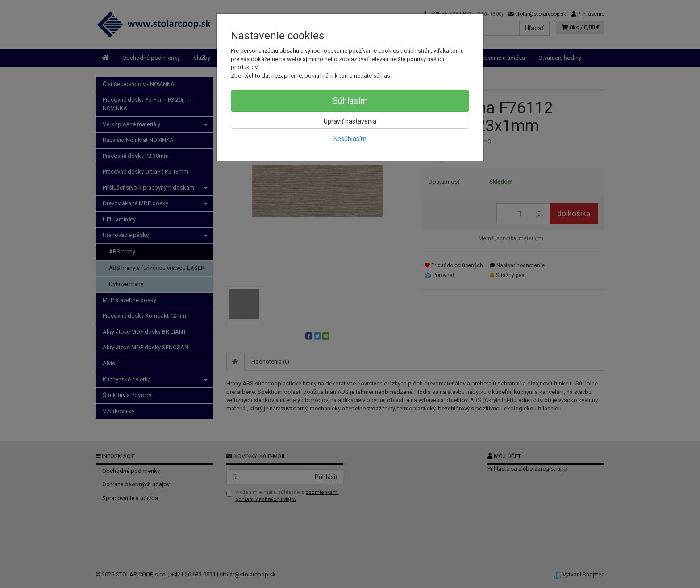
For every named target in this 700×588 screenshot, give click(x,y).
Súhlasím (350, 101)
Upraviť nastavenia (350, 121)
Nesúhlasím (350, 139)
